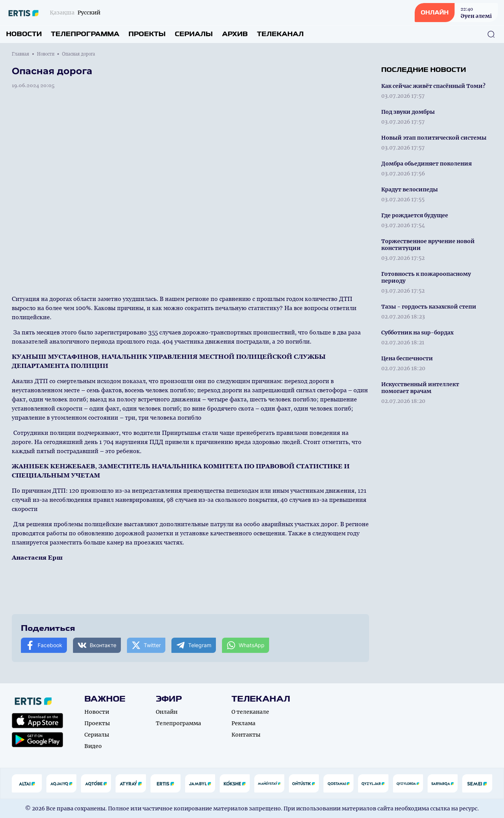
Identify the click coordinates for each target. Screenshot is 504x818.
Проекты (147, 34)
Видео (93, 746)
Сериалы (194, 34)
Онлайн (167, 712)
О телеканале (250, 712)
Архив (235, 34)
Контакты (246, 735)
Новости (24, 34)
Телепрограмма (85, 34)
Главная (21, 54)
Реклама (243, 723)
